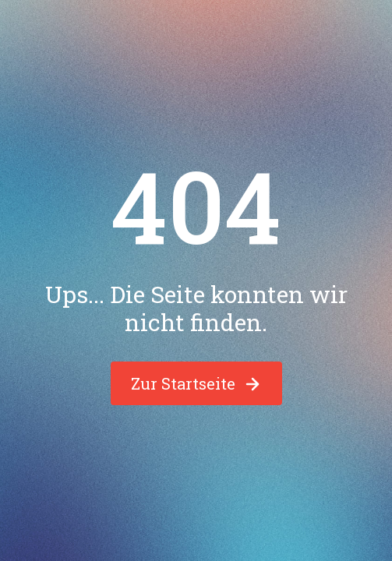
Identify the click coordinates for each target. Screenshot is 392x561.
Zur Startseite (196, 383)
